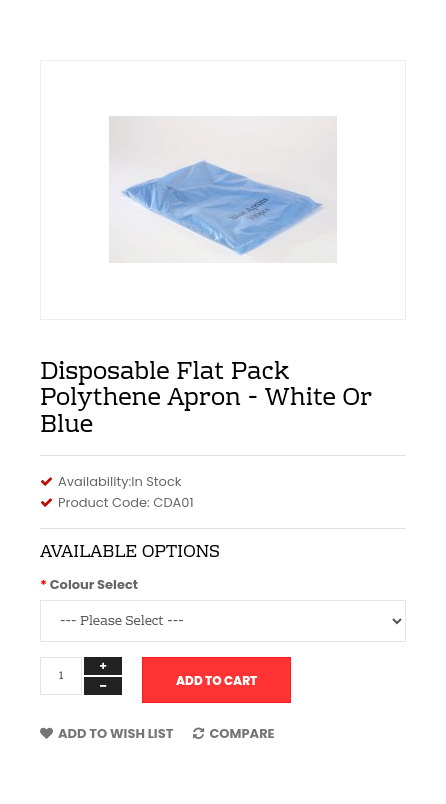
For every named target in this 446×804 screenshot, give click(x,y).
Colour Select (94, 584)
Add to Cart (216, 680)
